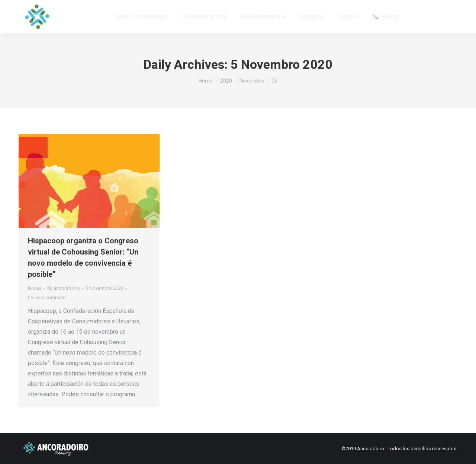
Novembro (252, 81)
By (64, 288)
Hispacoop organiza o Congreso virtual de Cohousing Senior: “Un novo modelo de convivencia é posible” (83, 257)
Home (206, 81)
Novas (35, 288)
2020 (226, 81)
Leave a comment (47, 297)
